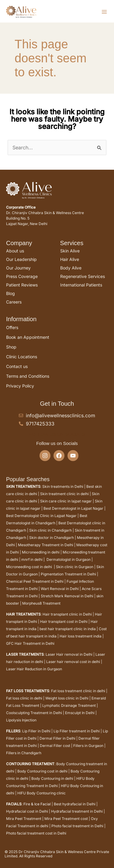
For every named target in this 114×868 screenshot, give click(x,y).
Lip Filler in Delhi (36, 731)
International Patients (81, 285)
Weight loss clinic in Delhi (67, 698)
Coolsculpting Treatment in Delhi (34, 713)
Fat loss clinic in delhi (24, 698)
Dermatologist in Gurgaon (69, 559)
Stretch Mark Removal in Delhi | (68, 596)
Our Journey (18, 268)
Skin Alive (70, 251)
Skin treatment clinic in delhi (64, 494)
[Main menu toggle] (104, 12)
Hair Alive (70, 259)
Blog (10, 293)
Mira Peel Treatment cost (66, 819)
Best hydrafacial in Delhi (75, 804)
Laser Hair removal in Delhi (69, 654)
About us (15, 251)
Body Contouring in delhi (52, 778)
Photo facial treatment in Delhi (77, 826)
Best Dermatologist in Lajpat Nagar (73, 508)
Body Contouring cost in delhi (42, 771)
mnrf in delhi (32, 559)
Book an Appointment (28, 337)
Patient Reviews (22, 285)
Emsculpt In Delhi (80, 713)
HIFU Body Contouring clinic (41, 793)
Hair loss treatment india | (82, 636)
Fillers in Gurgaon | (89, 746)
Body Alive (71, 268)
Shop (11, 347)
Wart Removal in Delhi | (61, 589)
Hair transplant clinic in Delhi (67, 614)
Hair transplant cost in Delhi (64, 621)
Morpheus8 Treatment (41, 603)
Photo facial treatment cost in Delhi (36, 833)
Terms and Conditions (28, 376)
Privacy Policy (20, 386)
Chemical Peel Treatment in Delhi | (36, 581)
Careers (14, 302)
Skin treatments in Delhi (63, 486)
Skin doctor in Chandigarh (52, 538)
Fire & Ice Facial (37, 804)
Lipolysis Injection (21, 720)
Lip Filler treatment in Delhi (77, 731)
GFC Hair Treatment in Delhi (30, 643)
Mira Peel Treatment (24, 819)
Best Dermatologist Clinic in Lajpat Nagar (41, 516)
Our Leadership (21, 259)
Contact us (17, 366)
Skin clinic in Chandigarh (50, 530)
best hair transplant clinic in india (68, 629)
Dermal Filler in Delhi (57, 738)
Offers (12, 327)
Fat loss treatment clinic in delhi (78, 691)
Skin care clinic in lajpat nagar (66, 501)
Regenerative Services (83, 276)
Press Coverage (22, 276)
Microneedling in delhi (41, 552)
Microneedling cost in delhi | (31, 567)
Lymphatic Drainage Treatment (69, 705)
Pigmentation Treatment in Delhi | (69, 574)
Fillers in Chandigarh (24, 753)
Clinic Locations (22, 357)
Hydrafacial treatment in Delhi (77, 811)
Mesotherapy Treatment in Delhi (46, 545)
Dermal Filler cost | (57, 746)
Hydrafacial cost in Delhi (27, 811)
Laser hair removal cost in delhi (73, 662)
